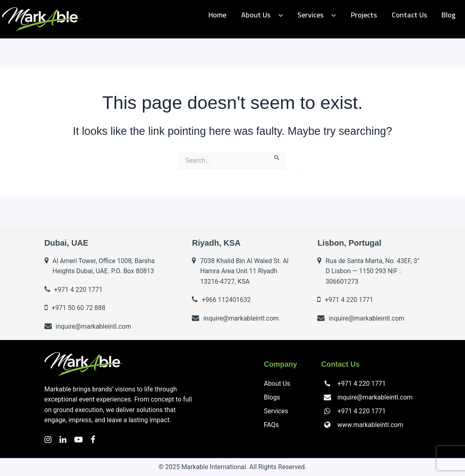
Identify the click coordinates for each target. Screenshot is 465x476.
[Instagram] (48, 440)
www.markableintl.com (370, 425)
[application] (291, 15)
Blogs (272, 397)
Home (232, 15)
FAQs (271, 425)
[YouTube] (79, 440)
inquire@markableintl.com (375, 397)
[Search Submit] (277, 157)
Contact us (413, 15)
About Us (274, 15)
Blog (450, 15)
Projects (371, 15)
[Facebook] (93, 440)
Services (326, 15)
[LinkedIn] (63, 440)
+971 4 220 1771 (361, 384)
